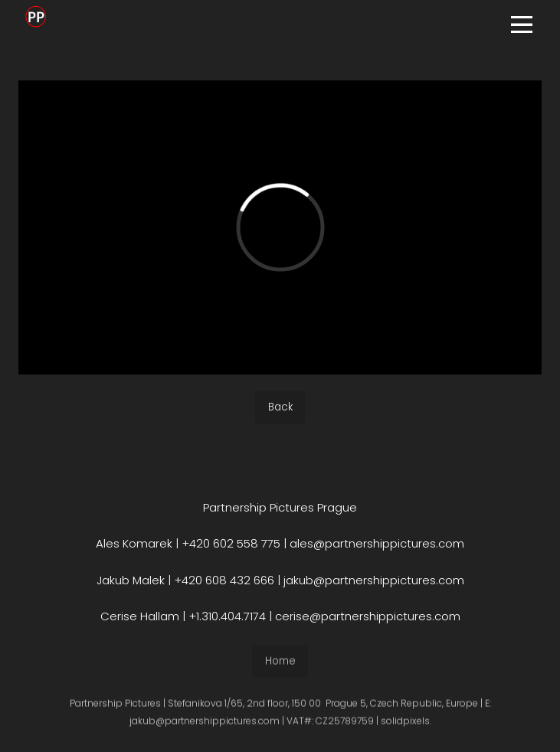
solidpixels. (406, 726)
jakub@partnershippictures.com (372, 580)
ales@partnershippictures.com (377, 543)
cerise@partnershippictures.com (368, 616)
